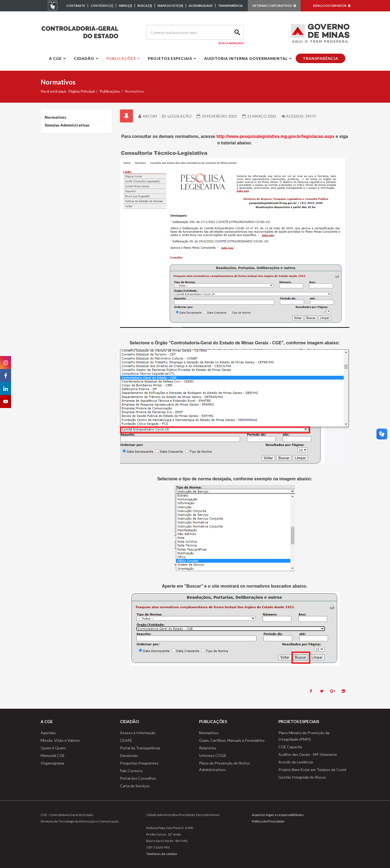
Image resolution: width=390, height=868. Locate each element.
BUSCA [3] (145, 6)
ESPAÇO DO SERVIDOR (332, 6)
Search (236, 32)
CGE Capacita (290, 747)
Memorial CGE (53, 755)
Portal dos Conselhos (138, 778)
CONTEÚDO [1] (102, 6)
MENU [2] (125, 6)
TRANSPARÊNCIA (230, 6)
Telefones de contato (162, 854)
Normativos (56, 117)
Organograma (52, 763)
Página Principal (82, 91)
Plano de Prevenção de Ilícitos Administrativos (225, 766)
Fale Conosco (131, 771)
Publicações (121, 58)
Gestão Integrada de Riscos (302, 777)
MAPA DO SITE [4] (170, 6)
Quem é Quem (53, 748)
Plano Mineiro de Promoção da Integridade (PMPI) (304, 736)
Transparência (321, 58)
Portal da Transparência (140, 748)
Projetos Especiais (170, 58)
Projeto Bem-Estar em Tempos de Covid (312, 770)
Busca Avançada (231, 43)
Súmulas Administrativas (67, 125)
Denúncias (129, 755)
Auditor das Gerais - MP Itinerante (308, 754)
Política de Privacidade (268, 821)
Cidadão (84, 58)
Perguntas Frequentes (139, 763)
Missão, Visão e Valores (60, 740)
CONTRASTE (76, 6)
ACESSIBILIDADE (201, 6)
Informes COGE (213, 755)
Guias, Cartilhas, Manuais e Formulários (232, 740)
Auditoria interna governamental (246, 58)
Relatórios (208, 748)
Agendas (48, 733)
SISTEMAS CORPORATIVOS (274, 6)
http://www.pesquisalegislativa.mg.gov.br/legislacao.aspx (275, 136)
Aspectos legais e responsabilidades (278, 815)
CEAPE (126, 740)
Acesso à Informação (138, 733)
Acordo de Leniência (296, 762)
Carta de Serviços (135, 786)
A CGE (55, 58)
